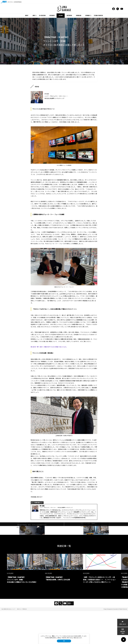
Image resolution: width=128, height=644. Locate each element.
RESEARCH (52, 16)
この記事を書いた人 (38, 503)
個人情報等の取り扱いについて (8, 642)
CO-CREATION (42, 16)
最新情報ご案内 (123, 631)
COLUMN (61, 16)
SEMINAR (87, 16)
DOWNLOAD (79, 16)
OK (64, 641)
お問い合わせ (123, 623)
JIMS (34, 16)
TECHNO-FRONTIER (98, 16)
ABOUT (27, 16)
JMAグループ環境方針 (22, 642)
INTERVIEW (69, 16)
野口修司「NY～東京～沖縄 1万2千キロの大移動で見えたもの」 (49, 347)
